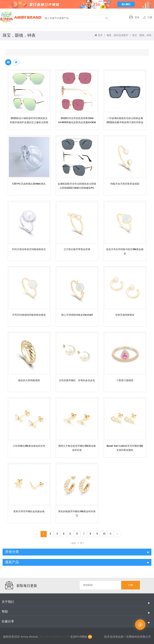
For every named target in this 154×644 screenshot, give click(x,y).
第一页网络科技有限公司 (136, 637)
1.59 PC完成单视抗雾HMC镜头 (29, 184)
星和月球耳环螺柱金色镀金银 (29, 511)
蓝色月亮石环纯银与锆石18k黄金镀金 (125, 251)
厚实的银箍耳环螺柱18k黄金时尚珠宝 (77, 514)
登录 (134, 17)
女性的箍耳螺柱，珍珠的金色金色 (77, 380)
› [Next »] (117, 534)
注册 (148, 17)
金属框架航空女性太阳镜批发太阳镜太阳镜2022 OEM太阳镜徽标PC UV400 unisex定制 (77, 186)
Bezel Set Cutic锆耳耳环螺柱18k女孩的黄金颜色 (125, 448)
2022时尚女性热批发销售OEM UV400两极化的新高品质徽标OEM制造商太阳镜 (77, 120)
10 (104, 534)
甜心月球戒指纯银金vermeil (77, 315)
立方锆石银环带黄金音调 (77, 249)
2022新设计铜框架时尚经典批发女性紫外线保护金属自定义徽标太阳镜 (29, 120)
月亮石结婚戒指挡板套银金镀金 (29, 315)
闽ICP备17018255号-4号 (55, 637)
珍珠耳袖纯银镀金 (125, 315)
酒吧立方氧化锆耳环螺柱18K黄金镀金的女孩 (77, 448)
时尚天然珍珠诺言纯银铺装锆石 (29, 249)
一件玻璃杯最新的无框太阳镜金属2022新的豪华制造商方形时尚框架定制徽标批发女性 (125, 120)
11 (111, 534)
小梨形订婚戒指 (125, 380)
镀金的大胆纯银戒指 (29, 380)
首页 (99, 35)
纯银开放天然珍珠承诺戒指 (125, 184)
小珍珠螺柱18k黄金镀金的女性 (29, 446)
